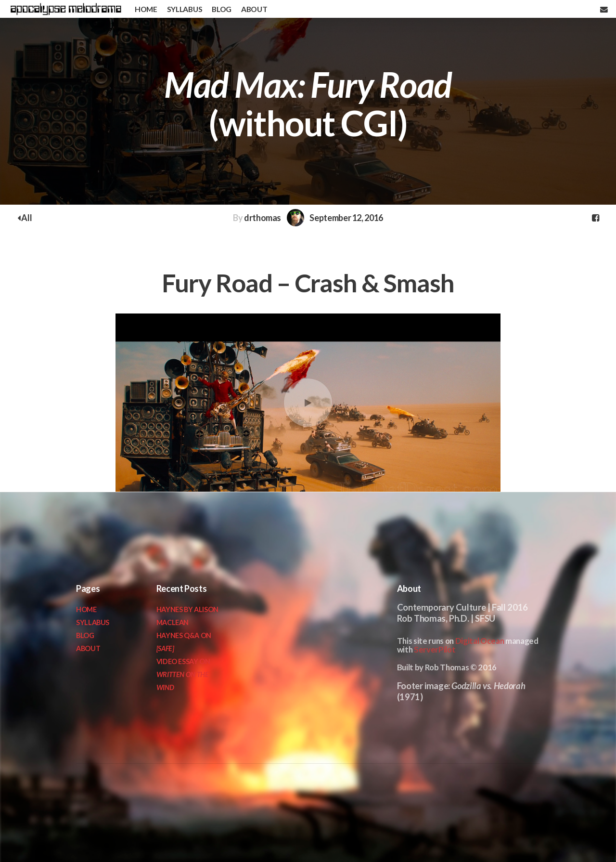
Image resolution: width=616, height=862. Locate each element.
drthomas (263, 218)
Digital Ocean (480, 641)
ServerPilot (435, 649)
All (25, 218)
